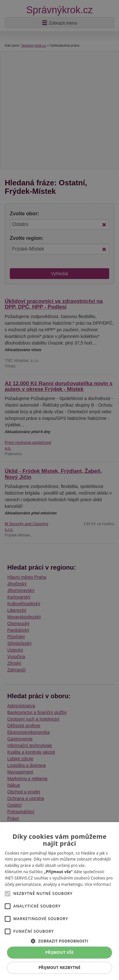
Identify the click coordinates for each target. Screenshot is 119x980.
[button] (59, 941)
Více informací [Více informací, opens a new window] (98, 884)
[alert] (59, 490)
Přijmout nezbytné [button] (60, 968)
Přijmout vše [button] (59, 952)
